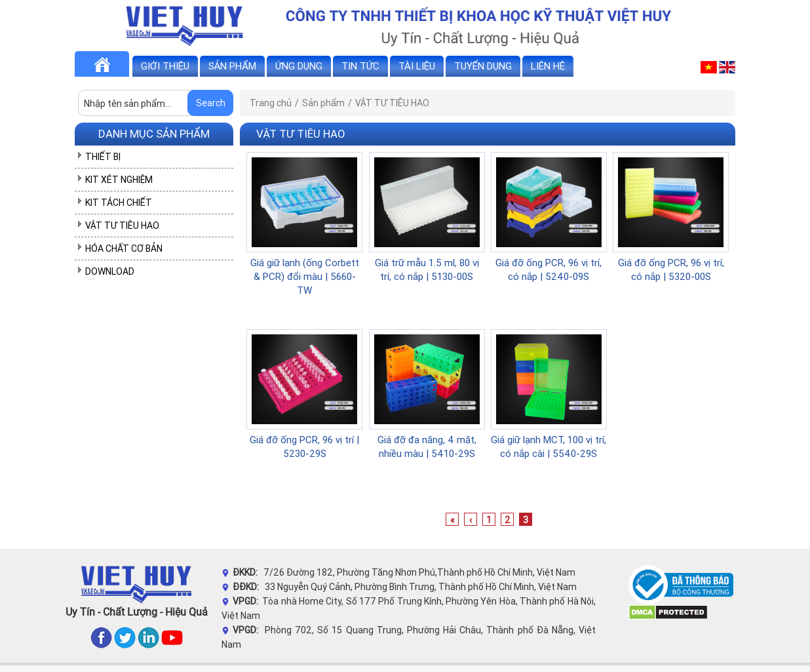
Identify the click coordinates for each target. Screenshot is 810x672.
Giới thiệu (165, 66)
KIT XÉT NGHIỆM (119, 180)
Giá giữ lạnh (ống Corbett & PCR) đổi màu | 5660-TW (305, 277)
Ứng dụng (299, 66)
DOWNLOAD (110, 271)
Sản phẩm (232, 66)
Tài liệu (417, 66)
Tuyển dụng (483, 66)
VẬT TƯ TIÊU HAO (122, 226)
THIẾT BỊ (103, 157)
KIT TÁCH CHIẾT (119, 203)
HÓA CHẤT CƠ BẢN (124, 248)
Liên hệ (548, 66)
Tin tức (360, 66)
